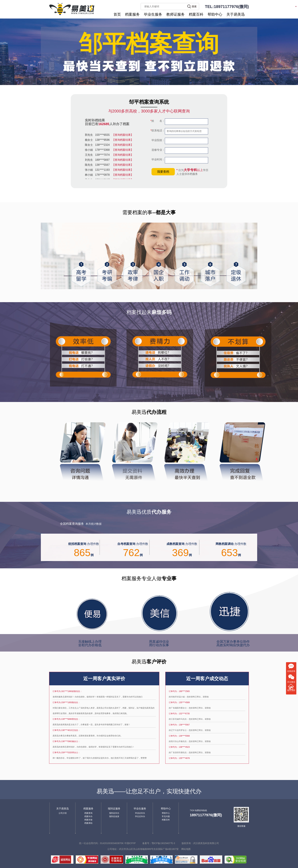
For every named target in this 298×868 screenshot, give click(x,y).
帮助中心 (215, 14)
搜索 (194, 6)
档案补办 (88, 816)
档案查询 (88, 813)
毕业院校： (158, 140)
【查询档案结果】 (123, 135)
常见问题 (166, 816)
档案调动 (88, 823)
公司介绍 (63, 813)
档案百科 (196, 14)
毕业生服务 (153, 14)
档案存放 (88, 820)
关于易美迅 (236, 14)
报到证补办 (114, 813)
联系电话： (158, 131)
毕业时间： (158, 159)
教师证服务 (175, 14)
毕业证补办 (140, 813)
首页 (117, 14)
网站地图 (186, 849)
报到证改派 (114, 816)
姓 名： (158, 121)
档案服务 (132, 14)
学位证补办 (140, 816)
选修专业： (158, 150)
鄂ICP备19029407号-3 (163, 843)
